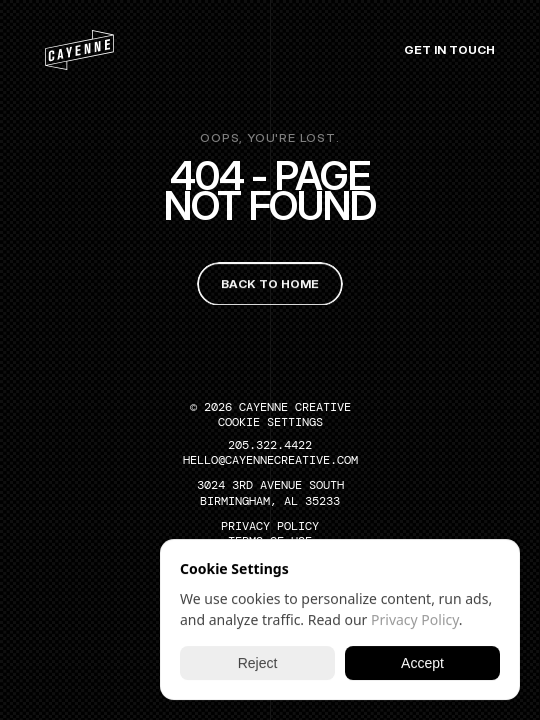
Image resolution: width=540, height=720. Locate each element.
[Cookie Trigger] (270, 422)
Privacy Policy (415, 619)
